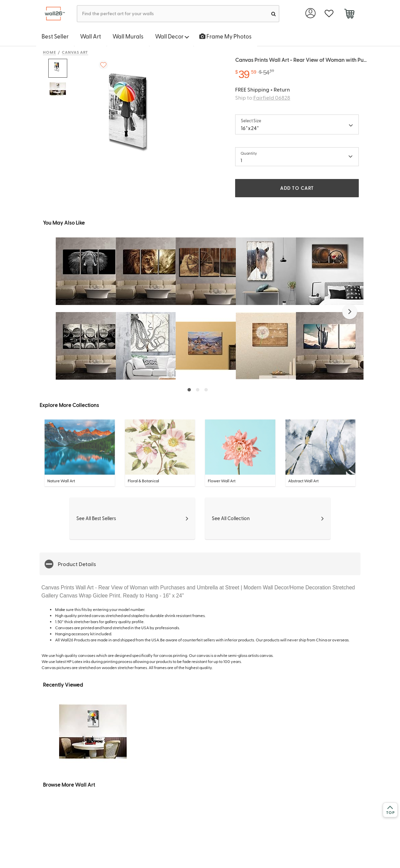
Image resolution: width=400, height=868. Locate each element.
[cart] (349, 15)
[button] (350, 312)
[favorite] (329, 14)
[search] (273, 14)
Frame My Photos (226, 36)
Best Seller (55, 36)
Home (49, 52)
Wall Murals (128, 36)
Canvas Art (75, 52)
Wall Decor (172, 36)
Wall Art (91, 36)
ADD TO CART (297, 188)
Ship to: (263, 97)
